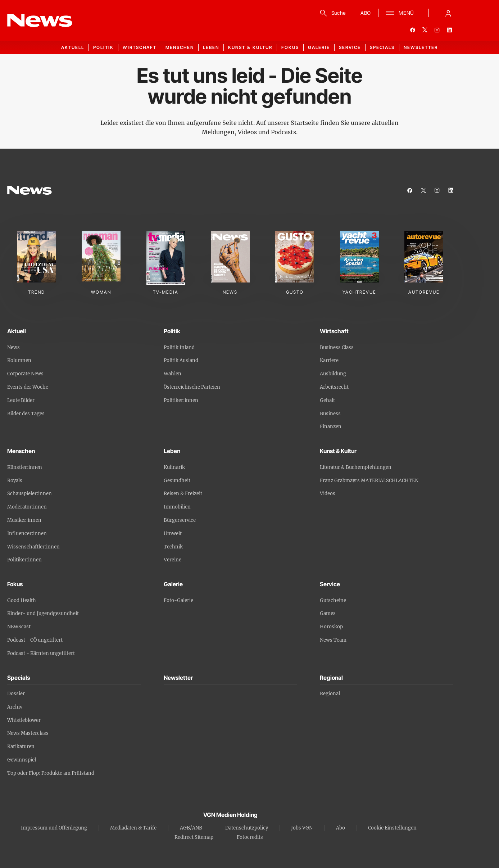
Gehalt (327, 400)
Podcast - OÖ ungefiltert (35, 640)
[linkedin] (449, 30)
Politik (103, 47)
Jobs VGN (302, 828)
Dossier (16, 694)
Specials (382, 47)
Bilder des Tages (26, 414)
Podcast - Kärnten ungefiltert (41, 653)
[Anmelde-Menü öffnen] (448, 13)
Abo (341, 828)
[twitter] (425, 30)
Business (330, 414)
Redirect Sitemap (194, 837)
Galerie (319, 47)
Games (328, 613)
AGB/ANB (191, 828)
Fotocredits (250, 837)
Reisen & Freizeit (183, 494)
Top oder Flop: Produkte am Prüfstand (51, 773)
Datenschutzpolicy (247, 828)
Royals (15, 481)
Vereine (173, 560)
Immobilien (177, 507)
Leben (211, 47)
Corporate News (25, 374)
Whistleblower (24, 720)
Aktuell (73, 47)
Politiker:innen (181, 400)
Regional (330, 694)
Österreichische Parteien (192, 387)
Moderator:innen (27, 507)
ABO (366, 13)
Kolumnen (19, 360)
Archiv (15, 707)
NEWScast (19, 627)
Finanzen (331, 427)
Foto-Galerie (178, 600)
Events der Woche (28, 387)
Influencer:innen (27, 534)
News (13, 347)
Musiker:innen (24, 520)
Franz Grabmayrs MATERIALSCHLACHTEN (369, 481)
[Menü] (400, 13)
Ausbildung (333, 374)
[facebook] (413, 30)
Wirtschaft (140, 47)
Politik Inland (179, 347)
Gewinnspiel (22, 760)
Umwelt (173, 534)
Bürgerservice (180, 520)
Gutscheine (333, 600)
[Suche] (332, 13)
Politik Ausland (181, 360)
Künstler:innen (25, 467)
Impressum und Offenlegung (54, 828)
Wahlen (173, 374)
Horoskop (331, 627)
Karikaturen (21, 747)
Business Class (337, 347)
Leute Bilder (21, 400)
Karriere (329, 360)
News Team (333, 640)
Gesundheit (177, 481)
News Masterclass (28, 733)
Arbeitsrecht (334, 387)
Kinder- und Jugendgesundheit (43, 613)
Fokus (290, 47)
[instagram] (437, 30)
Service (350, 47)
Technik (173, 547)
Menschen (180, 47)
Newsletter (421, 47)
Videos (328, 494)
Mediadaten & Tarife (133, 828)
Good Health (22, 600)
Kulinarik (174, 467)
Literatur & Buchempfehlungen (356, 467)
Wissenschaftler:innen (33, 547)
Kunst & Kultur (250, 47)
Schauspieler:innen (30, 494)
